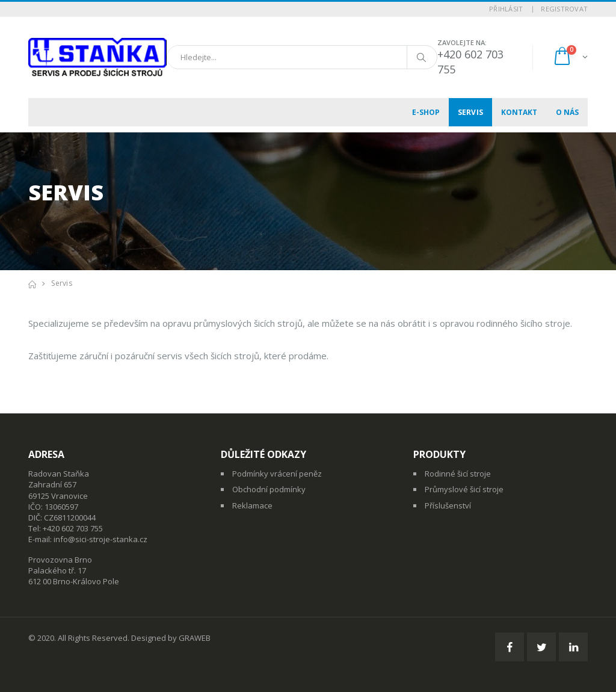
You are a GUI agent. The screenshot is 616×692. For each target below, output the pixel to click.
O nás (568, 112)
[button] (570, 57)
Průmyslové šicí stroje (464, 489)
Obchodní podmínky (269, 489)
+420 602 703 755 (73, 528)
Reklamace (252, 505)
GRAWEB (195, 638)
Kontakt (519, 112)
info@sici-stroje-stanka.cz (100, 539)
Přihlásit (506, 9)
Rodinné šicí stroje (458, 474)
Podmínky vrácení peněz (277, 474)
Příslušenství (448, 505)
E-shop (426, 112)
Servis (470, 112)
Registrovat (564, 9)
